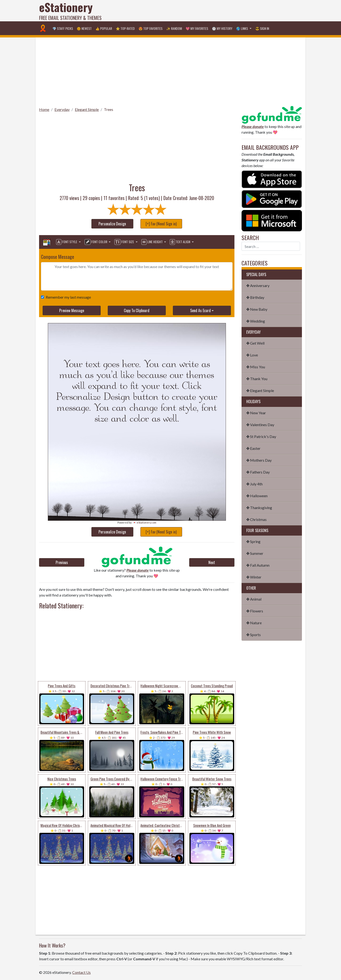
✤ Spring (253, 541)
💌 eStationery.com (145, 522)
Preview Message (72, 310)
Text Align (180, 242)
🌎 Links (242, 28)
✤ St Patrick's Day (261, 436)
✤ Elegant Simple (260, 390)
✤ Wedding (256, 321)
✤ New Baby (257, 309)
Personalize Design (112, 224)
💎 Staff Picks (63, 28)
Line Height (152, 242)
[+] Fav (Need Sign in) (161, 224)
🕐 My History (222, 28)
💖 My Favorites (197, 28)
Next (212, 562)
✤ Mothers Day (259, 460)
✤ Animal (254, 599)
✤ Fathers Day (258, 472)
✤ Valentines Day (260, 425)
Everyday (62, 109)
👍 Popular (104, 28)
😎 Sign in (262, 28)
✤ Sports (254, 635)
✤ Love (252, 355)
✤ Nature (254, 623)
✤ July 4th (254, 484)
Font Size (125, 242)
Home (44, 109)
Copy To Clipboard (137, 310)
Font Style (67, 242)
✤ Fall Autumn (258, 565)
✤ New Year (256, 413)
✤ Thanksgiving (259, 508)
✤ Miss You (256, 367)
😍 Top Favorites (150, 28)
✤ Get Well (255, 343)
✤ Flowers (255, 611)
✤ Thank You (257, 379)
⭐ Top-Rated (125, 28)
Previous (62, 562)
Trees (109, 109)
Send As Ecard (200, 310)
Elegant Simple (87, 109)
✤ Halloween (257, 496)
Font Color (96, 242)
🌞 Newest (84, 28)
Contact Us (81, 972)
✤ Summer (255, 553)
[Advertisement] (216, 11)
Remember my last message (67, 297)
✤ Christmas (256, 519)
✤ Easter (253, 448)
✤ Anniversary (258, 285)
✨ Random (174, 28)
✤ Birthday (255, 297)
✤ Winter (254, 577)
